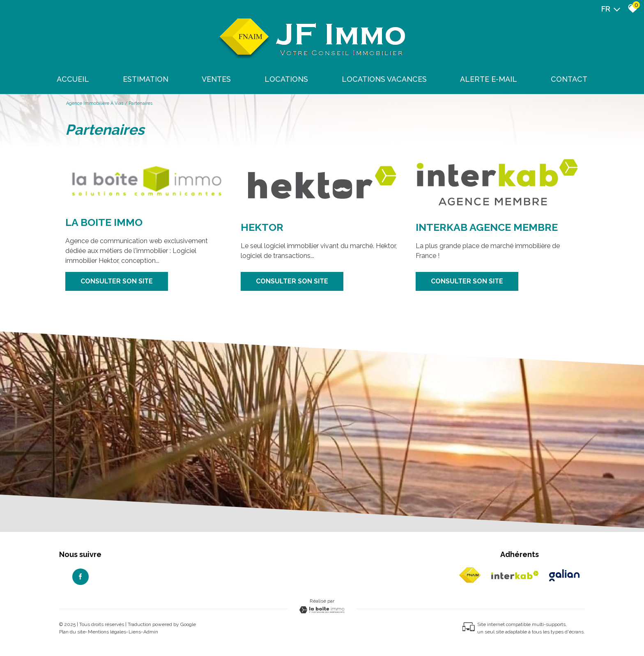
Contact (569, 79)
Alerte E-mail (489, 79)
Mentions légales (107, 632)
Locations (286, 79)
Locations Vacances (384, 79)
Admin (151, 632)
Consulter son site (117, 281)
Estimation (146, 79)
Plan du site (72, 632)
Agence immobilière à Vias (95, 103)
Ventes (216, 79)
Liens (135, 632)
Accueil (73, 79)
